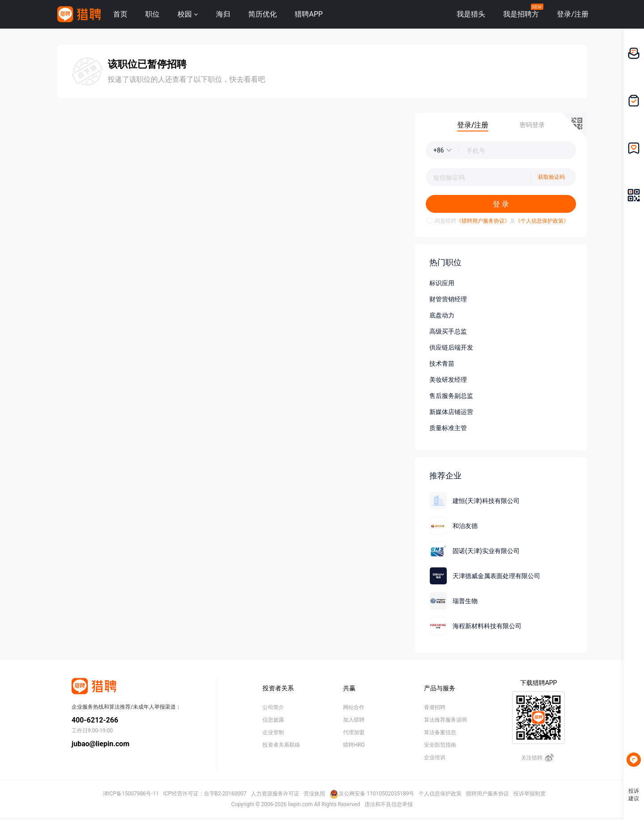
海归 (223, 14)
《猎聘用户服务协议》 (483, 221)
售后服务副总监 (451, 396)
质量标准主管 (448, 428)
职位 (153, 14)
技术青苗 (442, 364)
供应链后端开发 (451, 347)
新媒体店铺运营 (451, 412)
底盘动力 (442, 315)
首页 (120, 14)
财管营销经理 (448, 299)
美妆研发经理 (448, 380)
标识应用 (442, 283)
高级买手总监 (448, 331)
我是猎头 (471, 14)
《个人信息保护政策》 (542, 221)
